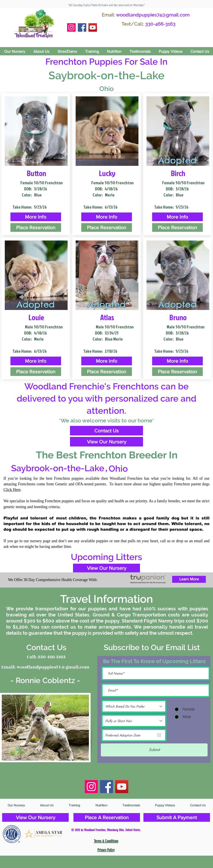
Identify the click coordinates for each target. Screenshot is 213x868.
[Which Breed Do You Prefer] (134, 706)
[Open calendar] (159, 735)
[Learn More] (189, 579)
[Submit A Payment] (177, 817)
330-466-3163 (160, 24)
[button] (36, 217)
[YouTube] (93, 27)
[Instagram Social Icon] (71, 27)
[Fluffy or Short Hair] (134, 721)
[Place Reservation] (36, 227)
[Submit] (154, 750)
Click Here (12, 490)
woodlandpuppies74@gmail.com (153, 15)
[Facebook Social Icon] (82, 27)
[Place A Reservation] (107, 817)
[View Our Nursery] (106, 442)
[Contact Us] (106, 431)
